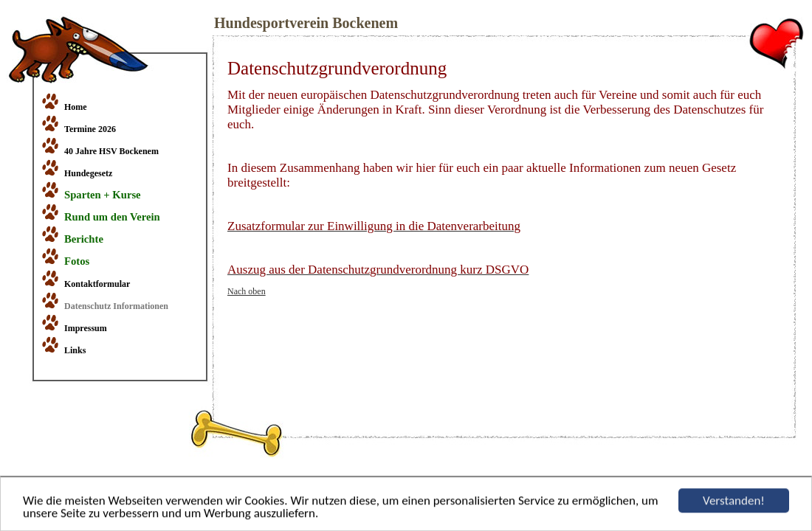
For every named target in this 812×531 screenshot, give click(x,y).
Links (75, 350)
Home (76, 107)
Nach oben (247, 291)
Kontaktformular (97, 284)
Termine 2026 (90, 129)
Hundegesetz (88, 173)
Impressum (86, 328)
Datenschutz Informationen (116, 306)
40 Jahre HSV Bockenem (111, 151)
